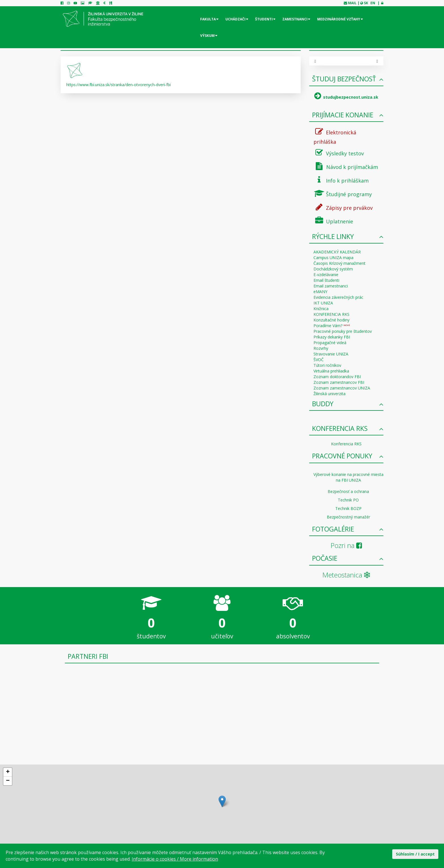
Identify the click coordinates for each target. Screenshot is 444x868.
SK (366, 3)
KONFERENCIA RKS (331, 314)
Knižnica (321, 309)
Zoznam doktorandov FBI (337, 377)
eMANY (320, 292)
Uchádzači (235, 19)
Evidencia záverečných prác (338, 297)
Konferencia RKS (346, 444)
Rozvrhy (321, 348)
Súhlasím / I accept (415, 854)
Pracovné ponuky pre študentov (343, 331)
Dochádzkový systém (333, 269)
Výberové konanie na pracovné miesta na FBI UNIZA (348, 477)
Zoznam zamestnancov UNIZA (342, 388)
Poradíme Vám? (332, 326)
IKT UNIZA (323, 303)
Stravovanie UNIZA (331, 354)
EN (373, 3)
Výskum (207, 36)
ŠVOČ (319, 360)
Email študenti (326, 280)
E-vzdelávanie (326, 275)
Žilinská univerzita (329, 394)
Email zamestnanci (331, 286)
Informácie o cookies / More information (175, 859)
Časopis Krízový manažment (340, 263)
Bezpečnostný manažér (348, 517)
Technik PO (348, 500)
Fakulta (208, 19)
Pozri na (346, 545)
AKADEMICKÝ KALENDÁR (337, 252)
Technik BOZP (348, 508)
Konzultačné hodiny (331, 320)
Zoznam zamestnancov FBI (339, 382)
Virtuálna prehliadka (331, 371)
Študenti (264, 19)
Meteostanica (346, 575)
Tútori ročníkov (327, 365)
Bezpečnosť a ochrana (348, 491)
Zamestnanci (295, 19)
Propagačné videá (330, 343)
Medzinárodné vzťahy (339, 19)
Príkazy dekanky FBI (332, 337)
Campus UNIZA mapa (333, 258)
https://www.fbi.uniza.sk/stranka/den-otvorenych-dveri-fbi (119, 85)
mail (352, 3)
